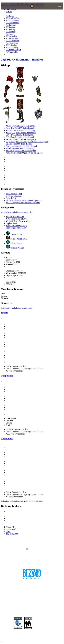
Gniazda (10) (11, 198)
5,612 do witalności (14, 196)
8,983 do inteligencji (14, 194)
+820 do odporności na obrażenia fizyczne (23, 203)
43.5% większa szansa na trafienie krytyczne (24, 200)
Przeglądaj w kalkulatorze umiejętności (17, 212)
